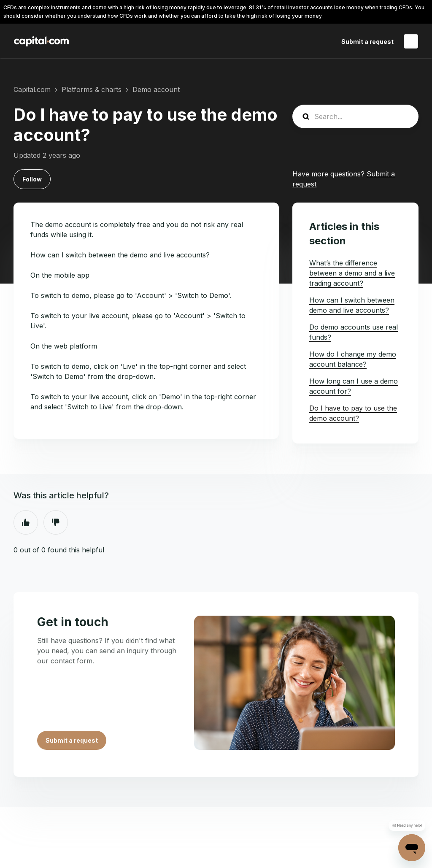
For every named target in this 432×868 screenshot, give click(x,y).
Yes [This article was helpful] (26, 522)
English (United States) (411, 41)
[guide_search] (355, 116)
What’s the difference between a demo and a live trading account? (352, 273)
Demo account (156, 89)
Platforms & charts (92, 89)
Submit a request (367, 42)
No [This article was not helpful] (56, 522)
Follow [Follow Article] (32, 179)
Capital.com (32, 89)
